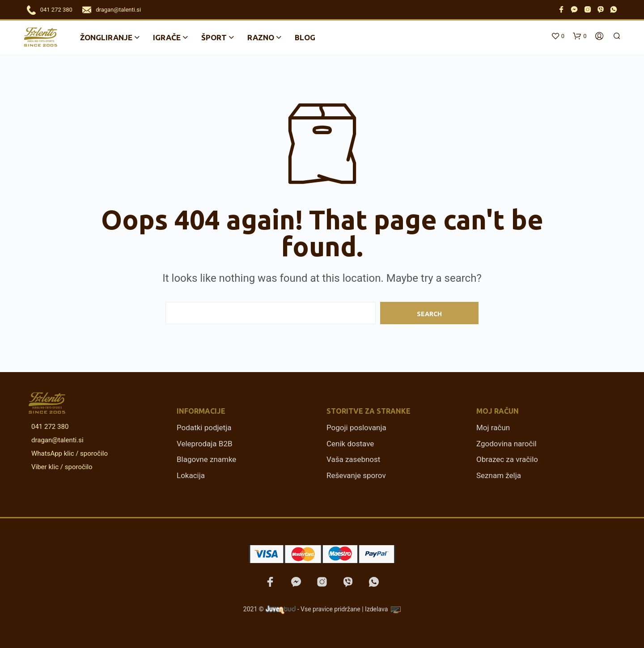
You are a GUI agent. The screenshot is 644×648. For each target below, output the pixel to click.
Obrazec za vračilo (507, 459)
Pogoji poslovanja (356, 428)
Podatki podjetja (204, 428)
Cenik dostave (350, 444)
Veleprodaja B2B (205, 444)
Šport (214, 37)
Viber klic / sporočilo (60, 467)
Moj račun (493, 428)
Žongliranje (106, 37)
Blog (305, 37)
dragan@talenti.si (118, 10)
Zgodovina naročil (506, 444)
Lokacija (191, 475)
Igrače (167, 37)
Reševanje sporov (356, 475)
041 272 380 (56, 10)
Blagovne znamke (206, 459)
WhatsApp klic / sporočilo (68, 453)
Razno (261, 37)
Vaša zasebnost (353, 459)
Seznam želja (499, 475)
